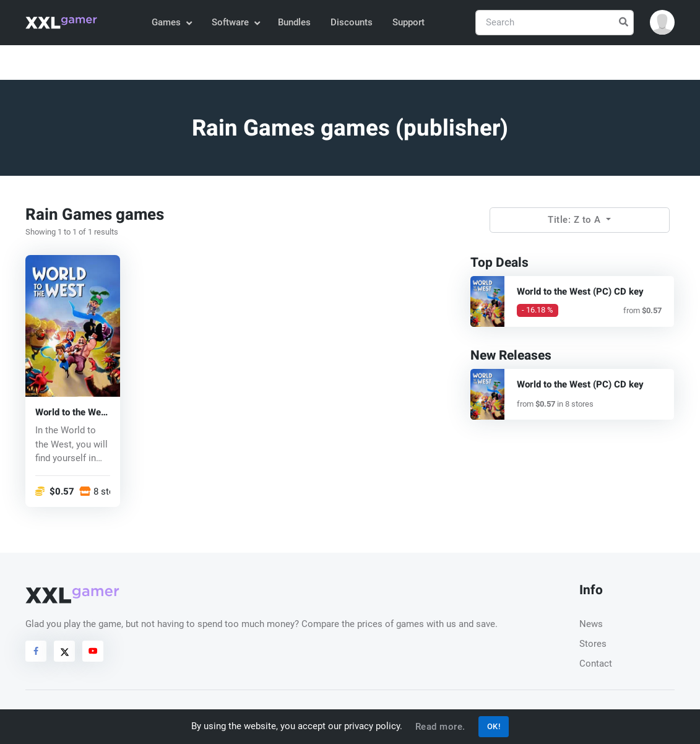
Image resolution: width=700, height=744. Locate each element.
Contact (596, 664)
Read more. (440, 727)
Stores (593, 644)
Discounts (352, 22)
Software (235, 22)
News (591, 624)
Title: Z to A (576, 220)
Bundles (294, 22)
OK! (494, 726)
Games (171, 22)
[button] (662, 22)
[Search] (555, 23)
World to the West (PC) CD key (72, 413)
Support (408, 22)
